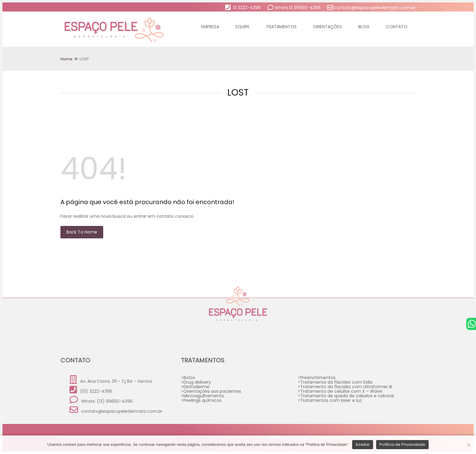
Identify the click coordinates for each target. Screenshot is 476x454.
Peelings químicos (202, 400)
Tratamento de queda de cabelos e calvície (347, 396)
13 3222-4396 (243, 7)
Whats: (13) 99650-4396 (101, 400)
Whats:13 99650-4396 (294, 7)
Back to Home (82, 232)
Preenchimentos (318, 378)
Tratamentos (281, 27)
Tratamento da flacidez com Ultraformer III (346, 387)
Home (66, 59)
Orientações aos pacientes (212, 391)
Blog (364, 27)
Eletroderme (196, 387)
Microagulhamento (204, 396)
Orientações (327, 27)
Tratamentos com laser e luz (331, 400)
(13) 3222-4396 (91, 390)
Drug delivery (197, 382)
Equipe (243, 27)
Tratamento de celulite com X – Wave (341, 391)
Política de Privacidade (402, 444)
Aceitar (363, 444)
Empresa (210, 27)
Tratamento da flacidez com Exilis (336, 382)
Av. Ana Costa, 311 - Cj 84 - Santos (111, 380)
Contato (397, 27)
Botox (189, 378)
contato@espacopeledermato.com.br (371, 7)
